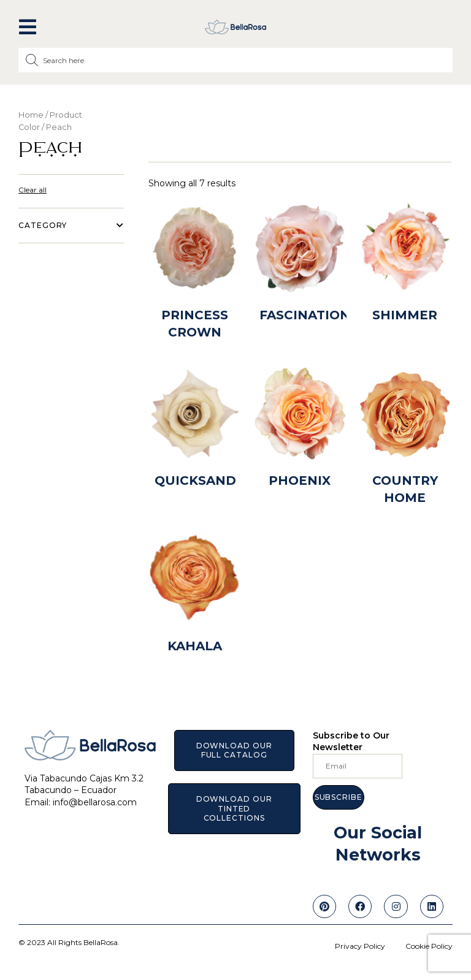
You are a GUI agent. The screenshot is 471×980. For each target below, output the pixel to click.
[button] (28, 27)
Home (31, 115)
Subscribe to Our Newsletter (351, 742)
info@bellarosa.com (95, 802)
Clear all (33, 190)
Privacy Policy (360, 946)
